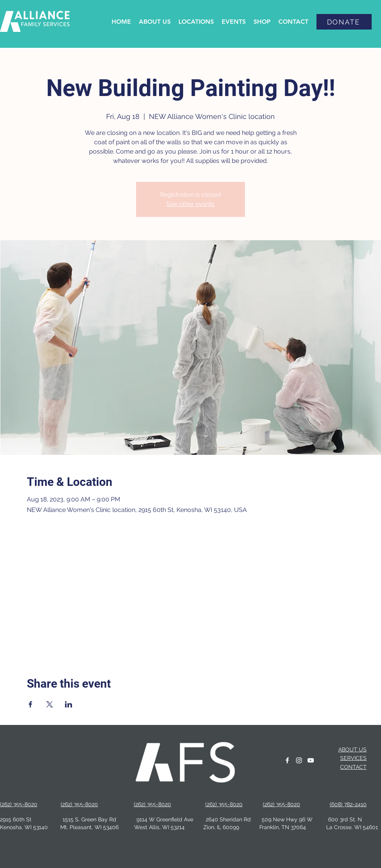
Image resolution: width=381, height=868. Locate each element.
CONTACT (353, 767)
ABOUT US (352, 749)
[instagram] (299, 760)
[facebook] (287, 760)
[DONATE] (344, 22)
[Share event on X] (50, 704)
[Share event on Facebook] (31, 704)
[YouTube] (311, 760)
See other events (190, 204)
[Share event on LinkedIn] (69, 704)
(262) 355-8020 (79, 804)
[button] (155, 22)
